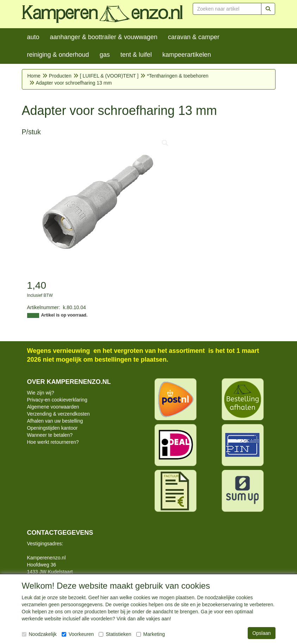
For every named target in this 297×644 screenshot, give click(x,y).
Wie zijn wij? (41, 393)
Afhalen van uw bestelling (55, 421)
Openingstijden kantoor (52, 428)
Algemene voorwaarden (53, 407)
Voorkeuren (78, 634)
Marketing (151, 634)
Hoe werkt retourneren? (53, 442)
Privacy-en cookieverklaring (57, 400)
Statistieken (115, 634)
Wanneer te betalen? (50, 435)
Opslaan (261, 633)
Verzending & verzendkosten (58, 414)
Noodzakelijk (39, 634)
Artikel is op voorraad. (64, 315)
